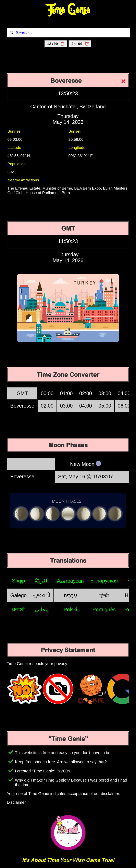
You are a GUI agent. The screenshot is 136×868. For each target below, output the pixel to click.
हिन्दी (104, 595)
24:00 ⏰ (80, 44)
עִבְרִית (70, 595)
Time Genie (68, 10)
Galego (18, 595)
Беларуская (104, 581)
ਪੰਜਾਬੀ (18, 610)
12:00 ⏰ (56, 44)
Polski (70, 610)
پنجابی (42, 610)
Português (104, 610)
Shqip (18, 581)
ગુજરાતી (42, 595)
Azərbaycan (70, 581)
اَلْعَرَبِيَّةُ (42, 581)
